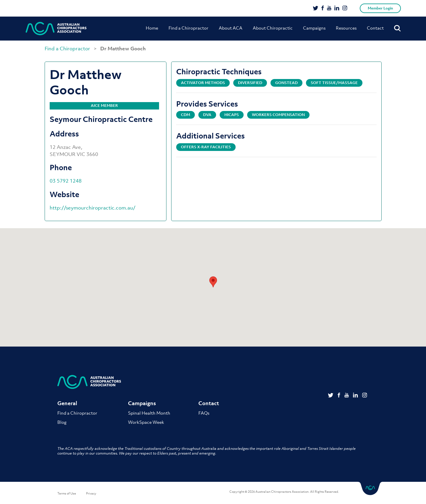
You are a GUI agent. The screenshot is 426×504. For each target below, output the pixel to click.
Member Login (380, 8)
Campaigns (314, 28)
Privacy (91, 494)
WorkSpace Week (146, 422)
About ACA (231, 28)
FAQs (204, 413)
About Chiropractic (273, 28)
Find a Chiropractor (188, 28)
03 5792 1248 (66, 181)
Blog (62, 422)
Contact (375, 28)
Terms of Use (67, 494)
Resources (346, 28)
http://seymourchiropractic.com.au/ (93, 208)
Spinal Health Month (149, 413)
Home (152, 28)
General (67, 404)
